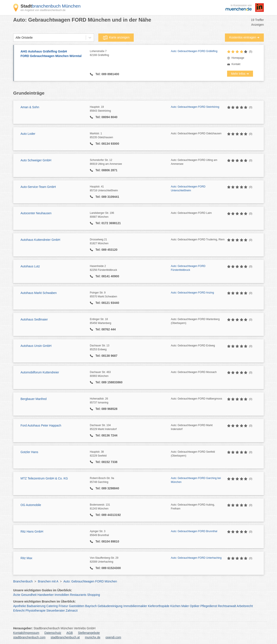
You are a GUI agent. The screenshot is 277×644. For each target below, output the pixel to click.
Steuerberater (56, 611)
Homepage (238, 58)
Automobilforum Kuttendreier (40, 372)
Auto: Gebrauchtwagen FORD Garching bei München (196, 480)
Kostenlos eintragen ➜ (244, 37)
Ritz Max (26, 558)
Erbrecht (19, 611)
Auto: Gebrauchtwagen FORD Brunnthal (194, 531)
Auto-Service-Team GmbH (38, 187)
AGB (70, 633)
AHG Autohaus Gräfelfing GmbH (53, 54)
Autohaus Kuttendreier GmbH (40, 240)
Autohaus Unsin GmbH (36, 346)
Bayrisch (91, 606)
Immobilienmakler (135, 606)
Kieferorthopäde (159, 606)
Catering (52, 606)
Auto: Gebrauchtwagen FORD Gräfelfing (194, 51)
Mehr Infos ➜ (240, 74)
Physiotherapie (36, 611)
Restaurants (78, 595)
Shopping (93, 595)
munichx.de (93, 637)
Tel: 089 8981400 (107, 74)
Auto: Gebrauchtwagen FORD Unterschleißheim (188, 189)
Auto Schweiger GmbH (36, 160)
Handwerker (45, 595)
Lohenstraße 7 (130, 53)
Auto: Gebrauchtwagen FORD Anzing (192, 293)
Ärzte (17, 595)
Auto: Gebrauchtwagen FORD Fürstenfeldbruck (188, 268)
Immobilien (62, 595)
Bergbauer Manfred (34, 399)
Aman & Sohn (30, 107)
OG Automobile (31, 505)
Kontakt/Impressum (26, 633)
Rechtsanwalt (227, 606)
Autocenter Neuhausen (36, 213)
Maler (185, 606)
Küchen (175, 606)
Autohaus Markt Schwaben (39, 293)
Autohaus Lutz (30, 266)
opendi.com (113, 637)
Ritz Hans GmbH (32, 531)
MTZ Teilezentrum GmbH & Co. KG (44, 478)
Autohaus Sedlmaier (34, 319)
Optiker (195, 606)
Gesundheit (29, 595)
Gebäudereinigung (110, 606)
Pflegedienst (209, 606)
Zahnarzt (72, 611)
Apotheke (20, 606)
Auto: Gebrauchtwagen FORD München (90, 581)
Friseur (63, 606)
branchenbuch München (51, 6)
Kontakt (236, 64)
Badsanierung (36, 606)
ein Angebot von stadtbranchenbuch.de (43, 10)
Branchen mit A (48, 581)
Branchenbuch (23, 581)
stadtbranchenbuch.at (65, 637)
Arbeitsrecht (245, 606)
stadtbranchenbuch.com (29, 637)
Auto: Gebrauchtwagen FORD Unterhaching (196, 558)
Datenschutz (53, 633)
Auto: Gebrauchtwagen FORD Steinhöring (195, 107)
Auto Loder (28, 134)
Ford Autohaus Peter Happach (41, 425)
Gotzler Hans (29, 452)
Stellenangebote (89, 633)
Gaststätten (77, 606)
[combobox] (16, 38)
